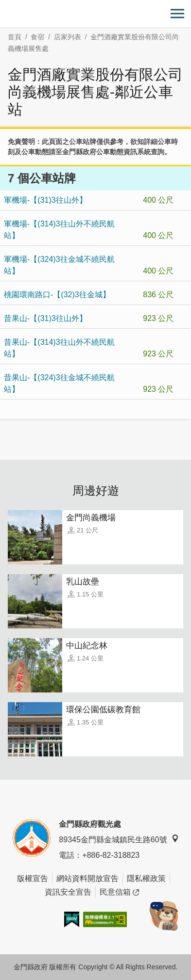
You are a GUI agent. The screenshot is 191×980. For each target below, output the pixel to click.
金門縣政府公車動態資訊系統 (106, 152)
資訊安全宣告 (68, 892)
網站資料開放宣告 (87, 878)
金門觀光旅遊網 (96, 14)
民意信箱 (119, 892)
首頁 (15, 37)
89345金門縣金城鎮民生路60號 (119, 839)
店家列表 (68, 37)
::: (3, 6)
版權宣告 (33, 878)
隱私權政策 (146, 878)
